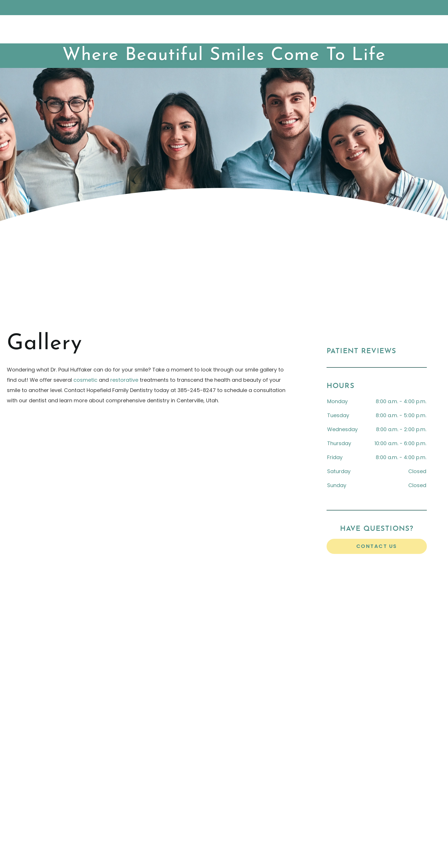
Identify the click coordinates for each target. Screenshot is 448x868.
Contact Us (377, 546)
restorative (124, 380)
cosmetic (85, 380)
